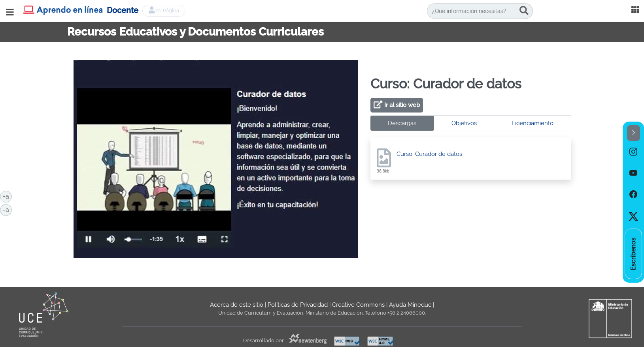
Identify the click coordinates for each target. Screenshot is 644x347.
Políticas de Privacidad (298, 305)
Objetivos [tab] (464, 123)
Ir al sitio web (402, 105)
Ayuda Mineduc (410, 305)
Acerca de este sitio (237, 305)
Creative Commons (358, 305)
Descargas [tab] (402, 123)
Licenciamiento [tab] (533, 123)
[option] (633, 152)
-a (7, 209)
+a (7, 196)
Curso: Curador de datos (429, 154)
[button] (634, 133)
